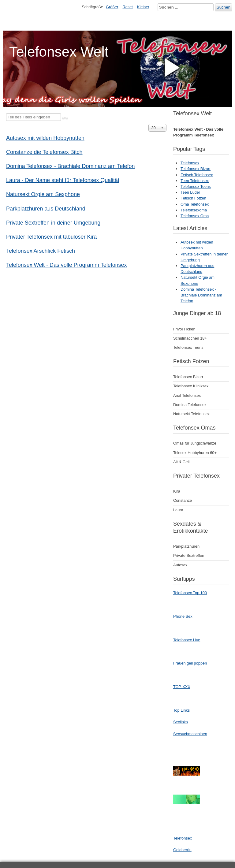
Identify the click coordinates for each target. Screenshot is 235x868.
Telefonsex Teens (196, 186)
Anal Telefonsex (187, 395)
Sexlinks (181, 722)
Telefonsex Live (187, 640)
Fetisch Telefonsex (197, 175)
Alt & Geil (181, 462)
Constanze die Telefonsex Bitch (44, 152)
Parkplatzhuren (186, 546)
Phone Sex (183, 616)
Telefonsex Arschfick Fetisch (41, 251)
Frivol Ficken (184, 329)
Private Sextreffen (189, 555)
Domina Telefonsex (190, 405)
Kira (177, 491)
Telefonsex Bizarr (196, 169)
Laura (178, 510)
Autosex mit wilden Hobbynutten (45, 138)
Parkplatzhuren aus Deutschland (46, 209)
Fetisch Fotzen (193, 198)
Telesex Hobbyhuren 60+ (195, 453)
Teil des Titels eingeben (6, 113)
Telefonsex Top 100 (190, 593)
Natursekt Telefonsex (191, 414)
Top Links (181, 710)
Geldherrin (182, 850)
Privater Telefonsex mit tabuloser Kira (51, 237)
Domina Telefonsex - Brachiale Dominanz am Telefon (70, 166)
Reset (128, 7)
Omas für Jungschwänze (195, 443)
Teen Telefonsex (195, 181)
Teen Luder (190, 192)
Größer (112, 7)
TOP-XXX (182, 687)
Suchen (224, 7)
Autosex (180, 565)
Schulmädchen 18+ (190, 338)
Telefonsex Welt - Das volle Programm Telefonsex (66, 265)
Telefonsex (190, 163)
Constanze (183, 500)
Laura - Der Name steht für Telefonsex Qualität (63, 180)
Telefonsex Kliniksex (191, 386)
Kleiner (143, 7)
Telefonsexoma (194, 210)
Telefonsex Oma (195, 216)
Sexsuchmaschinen (190, 734)
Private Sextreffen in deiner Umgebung (53, 223)
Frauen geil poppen (190, 663)
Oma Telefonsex (195, 204)
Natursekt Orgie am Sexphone (43, 194)
